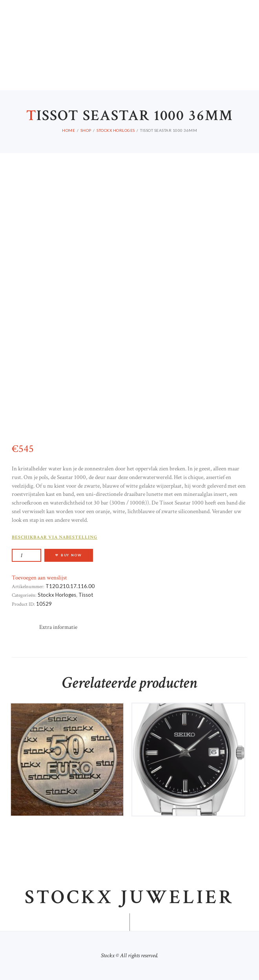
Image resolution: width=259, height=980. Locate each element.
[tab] (58, 627)
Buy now (71, 555)
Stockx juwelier (129, 898)
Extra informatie (58, 627)
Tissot (86, 595)
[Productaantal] (26, 555)
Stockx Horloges (57, 595)
